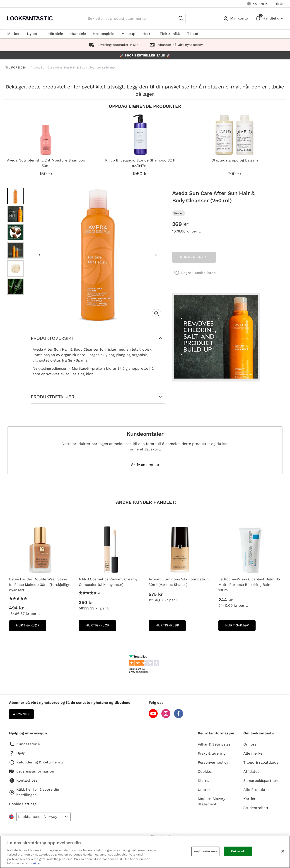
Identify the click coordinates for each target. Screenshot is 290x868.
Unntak (204, 790)
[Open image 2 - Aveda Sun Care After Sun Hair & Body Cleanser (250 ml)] (15, 214)
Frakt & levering (212, 753)
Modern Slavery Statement (211, 801)
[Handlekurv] (270, 18)
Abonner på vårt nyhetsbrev (175, 45)
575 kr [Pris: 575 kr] (156, 594)
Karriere (250, 799)
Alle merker (254, 753)
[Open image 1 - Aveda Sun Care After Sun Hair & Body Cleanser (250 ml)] (15, 196)
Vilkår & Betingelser (215, 744)
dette (36, 863)
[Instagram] (166, 717)
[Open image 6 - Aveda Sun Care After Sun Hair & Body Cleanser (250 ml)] (15, 287)
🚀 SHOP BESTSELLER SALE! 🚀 (145, 55)
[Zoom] (157, 314)
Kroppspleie (104, 34)
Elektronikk (170, 34)
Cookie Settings (23, 804)
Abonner (21, 714)
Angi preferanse (206, 851)
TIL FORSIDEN (16, 67)
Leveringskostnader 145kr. (113, 45)
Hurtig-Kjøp (31, 627)
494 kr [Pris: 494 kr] (16, 608)
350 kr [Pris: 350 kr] (86, 602)
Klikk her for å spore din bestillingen (34, 792)
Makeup (128, 34)
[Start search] (181, 18)
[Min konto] (236, 18)
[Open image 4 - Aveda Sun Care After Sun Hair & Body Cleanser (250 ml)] (15, 250)
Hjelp (279, 4)
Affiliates (251, 771)
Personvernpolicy (213, 762)
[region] (145, 852)
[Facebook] (179, 717)
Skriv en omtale (145, 465)
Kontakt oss (23, 780)
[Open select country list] (43, 817)
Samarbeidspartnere (261, 781)
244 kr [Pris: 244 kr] (226, 600)
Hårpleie (56, 34)
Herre (147, 34)
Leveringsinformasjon (32, 771)
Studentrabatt (256, 808)
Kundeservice (24, 744)
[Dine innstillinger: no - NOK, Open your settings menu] (257, 4)
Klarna (204, 781)
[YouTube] (153, 717)
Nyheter (34, 34)
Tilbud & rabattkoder (262, 762)
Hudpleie (78, 34)
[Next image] (156, 255)
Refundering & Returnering (36, 762)
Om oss (250, 744)
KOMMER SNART (194, 257)
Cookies (205, 771)
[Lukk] (283, 851)
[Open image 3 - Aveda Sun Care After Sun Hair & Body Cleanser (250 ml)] (15, 232)
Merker (13, 34)
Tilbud (193, 34)
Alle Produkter (256, 790)
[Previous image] (40, 255)
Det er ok (238, 851)
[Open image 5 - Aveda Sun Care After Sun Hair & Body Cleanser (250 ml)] (15, 269)
